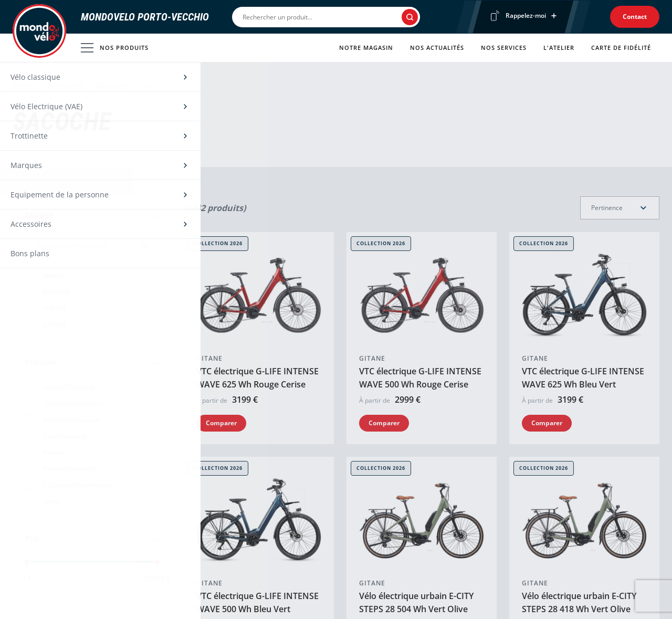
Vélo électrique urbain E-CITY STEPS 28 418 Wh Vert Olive (579, 402)
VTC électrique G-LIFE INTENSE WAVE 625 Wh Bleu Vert (583, 277)
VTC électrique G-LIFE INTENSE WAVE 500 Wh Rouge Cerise (420, 277)
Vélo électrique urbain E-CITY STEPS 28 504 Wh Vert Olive (416, 402)
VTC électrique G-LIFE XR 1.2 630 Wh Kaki (577, 526)
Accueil (23, 85)
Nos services (504, 48)
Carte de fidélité (621, 48)
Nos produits (115, 48)
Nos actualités (437, 48)
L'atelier (559, 48)
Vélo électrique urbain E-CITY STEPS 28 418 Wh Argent (416, 526)
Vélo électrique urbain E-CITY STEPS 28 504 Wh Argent (254, 526)
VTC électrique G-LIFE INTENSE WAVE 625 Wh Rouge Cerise (258, 277)
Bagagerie (112, 85)
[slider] (27, 562)
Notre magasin (366, 48)
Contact (635, 17)
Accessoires (65, 85)
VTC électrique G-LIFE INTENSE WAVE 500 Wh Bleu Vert (258, 402)
